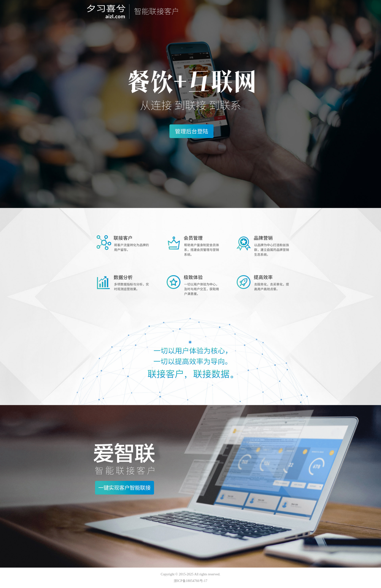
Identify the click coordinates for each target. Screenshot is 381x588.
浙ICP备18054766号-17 (190, 581)
